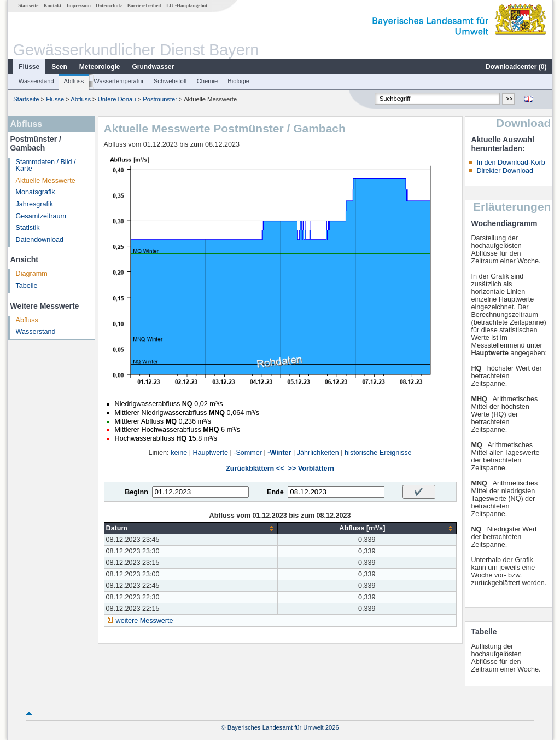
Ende (275, 492)
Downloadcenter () (516, 67)
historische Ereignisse (378, 453)
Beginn (136, 492)
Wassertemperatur (119, 81)
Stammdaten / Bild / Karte (46, 166)
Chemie (208, 81)
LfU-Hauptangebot (187, 5)
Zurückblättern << (255, 469)
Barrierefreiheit (144, 5)
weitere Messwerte (145, 621)
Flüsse (29, 67)
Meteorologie (100, 67)
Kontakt (53, 5)
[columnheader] (191, 528)
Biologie (238, 81)
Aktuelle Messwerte (46, 181)
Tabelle (27, 286)
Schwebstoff (170, 81)
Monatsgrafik (36, 192)
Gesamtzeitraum (41, 216)
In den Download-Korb (511, 163)
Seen (59, 67)
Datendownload (40, 240)
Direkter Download (505, 171)
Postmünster (160, 99)
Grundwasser (153, 67)
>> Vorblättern (311, 469)
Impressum (79, 5)
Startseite (28, 5)
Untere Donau (117, 99)
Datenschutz (109, 5)
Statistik (28, 228)
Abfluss (74, 81)
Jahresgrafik (35, 204)
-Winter (279, 453)
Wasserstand (36, 81)
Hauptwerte (211, 453)
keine (179, 453)
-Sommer (248, 453)
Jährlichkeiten (318, 453)
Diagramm (32, 274)
